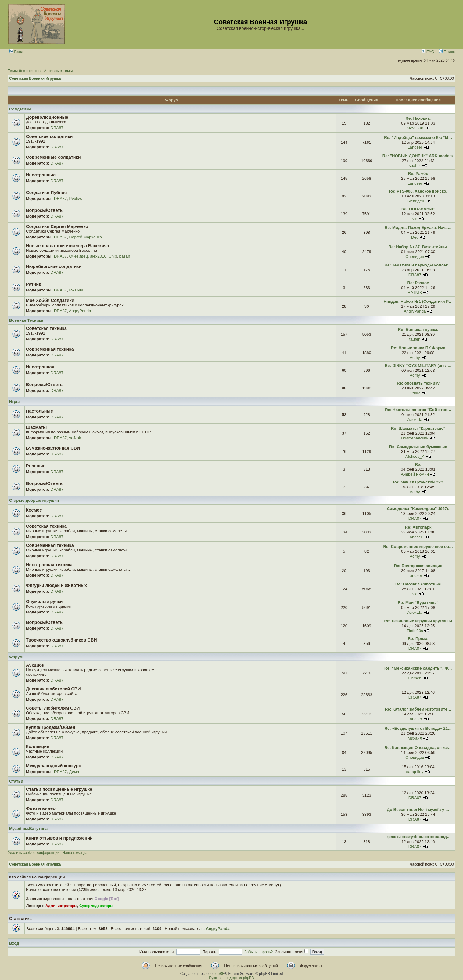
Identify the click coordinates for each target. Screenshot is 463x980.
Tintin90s (415, 631)
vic (415, 219)
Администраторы (61, 906)
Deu (415, 237)
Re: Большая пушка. (418, 329)
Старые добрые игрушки (34, 500)
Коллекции (38, 747)
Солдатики (20, 109)
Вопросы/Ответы (45, 210)
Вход (16, 52)
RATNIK (76, 290)
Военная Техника (26, 320)
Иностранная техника (49, 565)
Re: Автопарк (418, 527)
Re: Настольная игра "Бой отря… (418, 410)
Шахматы (36, 427)
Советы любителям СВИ (53, 708)
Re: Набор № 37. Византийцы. (418, 247)
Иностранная (40, 367)
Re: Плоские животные (418, 584)
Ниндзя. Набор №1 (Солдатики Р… (418, 301)
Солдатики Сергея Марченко (57, 226)
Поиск (447, 52)
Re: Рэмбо (418, 174)
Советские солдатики (49, 136)
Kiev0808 (415, 128)
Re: (418, 464)
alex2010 (98, 256)
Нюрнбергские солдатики (54, 266)
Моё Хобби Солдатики (50, 300)
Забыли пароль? (259, 952)
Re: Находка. (418, 118)
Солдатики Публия (46, 193)
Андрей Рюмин (415, 474)
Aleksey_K (415, 456)
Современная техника (50, 349)
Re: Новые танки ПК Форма (418, 348)
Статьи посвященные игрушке (59, 789)
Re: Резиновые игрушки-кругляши (418, 621)
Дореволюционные (47, 117)
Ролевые (36, 466)
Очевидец (415, 201)
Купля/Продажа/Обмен (51, 727)
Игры (14, 401)
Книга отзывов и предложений (59, 838)
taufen (415, 339)
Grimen (415, 678)
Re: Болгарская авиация (418, 566)
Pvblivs (76, 199)
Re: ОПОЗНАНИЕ (418, 209)
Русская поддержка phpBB (231, 978)
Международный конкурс (54, 766)
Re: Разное (418, 283)
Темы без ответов (24, 71)
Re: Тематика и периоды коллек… (418, 265)
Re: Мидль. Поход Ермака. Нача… (418, 228)
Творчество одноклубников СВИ (61, 640)
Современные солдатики (53, 157)
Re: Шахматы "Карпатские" (418, 428)
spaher (415, 166)
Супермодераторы (96, 906)
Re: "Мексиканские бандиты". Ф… (418, 668)
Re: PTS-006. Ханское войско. (418, 191)
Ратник (33, 284)
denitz (415, 393)
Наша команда (75, 853)
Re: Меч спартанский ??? (418, 482)
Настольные (39, 411)
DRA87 (57, 128)
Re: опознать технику (418, 383)
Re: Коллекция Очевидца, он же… (418, 748)
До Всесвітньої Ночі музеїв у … (418, 810)
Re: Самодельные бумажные (418, 447)
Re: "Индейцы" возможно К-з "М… (418, 137)
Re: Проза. (418, 639)
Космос (34, 510)
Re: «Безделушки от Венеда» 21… (418, 728)
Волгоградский (415, 438)
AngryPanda (80, 311)
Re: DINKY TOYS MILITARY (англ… (418, 365)
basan (125, 256)
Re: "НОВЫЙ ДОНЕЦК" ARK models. (418, 156)
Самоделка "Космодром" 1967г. (418, 509)
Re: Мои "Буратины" (418, 603)
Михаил (415, 738)
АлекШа (415, 419)
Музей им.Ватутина (28, 828)
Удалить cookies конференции (34, 853)
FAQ (428, 52)
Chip (113, 256)
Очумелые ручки (44, 602)
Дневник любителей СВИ (53, 689)
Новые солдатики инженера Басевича (67, 246)
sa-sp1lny (415, 772)
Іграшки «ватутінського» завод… (418, 837)
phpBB (219, 974)
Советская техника (46, 328)
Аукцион (35, 665)
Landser (415, 147)
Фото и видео (41, 808)
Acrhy (415, 358)
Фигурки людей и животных (56, 585)
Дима (74, 772)
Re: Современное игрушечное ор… (418, 546)
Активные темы (58, 71)
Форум (16, 657)
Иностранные (41, 175)
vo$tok (75, 438)
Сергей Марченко (86, 237)
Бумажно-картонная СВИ (53, 448)
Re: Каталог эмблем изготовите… (418, 709)
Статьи (16, 781)
